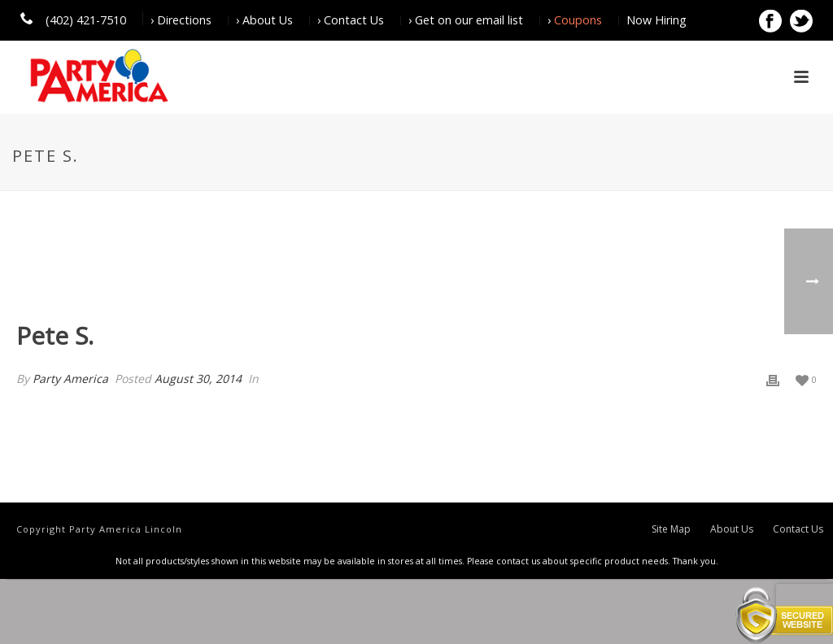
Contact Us (798, 529)
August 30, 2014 (198, 379)
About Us (732, 529)
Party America (70, 379)
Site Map (671, 529)
